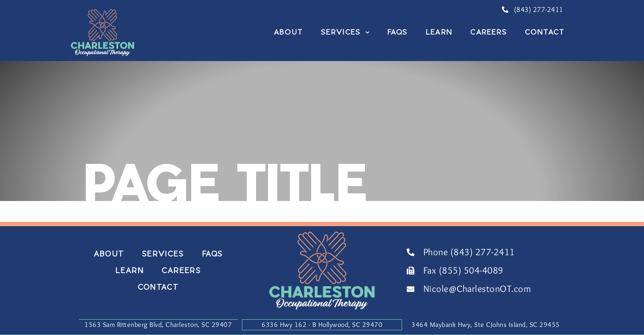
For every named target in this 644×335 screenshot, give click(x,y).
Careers (489, 32)
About (289, 32)
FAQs (398, 32)
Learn (439, 32)
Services (345, 32)
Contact (545, 32)
